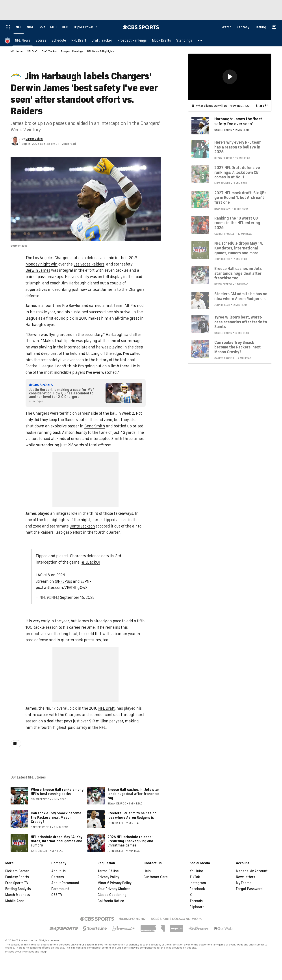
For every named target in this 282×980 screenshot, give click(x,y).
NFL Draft (32, 51)
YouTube (196, 871)
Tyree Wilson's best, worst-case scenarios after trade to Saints (241, 322)
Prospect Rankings (72, 51)
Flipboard (197, 907)
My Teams (244, 883)
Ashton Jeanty (75, 432)
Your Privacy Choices (114, 889)
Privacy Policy (108, 877)
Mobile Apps (15, 901)
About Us (58, 871)
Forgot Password (249, 889)
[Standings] (184, 40)
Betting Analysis (18, 889)
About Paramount (65, 883)
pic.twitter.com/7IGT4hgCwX (62, 588)
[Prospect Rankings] (132, 40)
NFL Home (17, 51)
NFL (102, 727)
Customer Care (156, 877)
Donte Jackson (82, 526)
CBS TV (57, 895)
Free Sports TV (17, 883)
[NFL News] (23, 40)
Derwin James (38, 270)
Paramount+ (61, 889)
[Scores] (41, 40)
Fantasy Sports (17, 877)
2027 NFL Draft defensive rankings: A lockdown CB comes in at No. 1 (237, 172)
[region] (230, 77)
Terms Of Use (108, 871)
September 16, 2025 (77, 597)
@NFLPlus (63, 581)
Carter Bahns (34, 139)
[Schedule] (59, 40)
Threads (196, 901)
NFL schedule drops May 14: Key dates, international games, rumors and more (239, 248)
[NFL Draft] (79, 40)
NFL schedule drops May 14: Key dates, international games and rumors (57, 841)
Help (147, 871)
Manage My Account (252, 871)
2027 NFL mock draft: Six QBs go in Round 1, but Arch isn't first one (240, 197)
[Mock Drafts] (161, 40)
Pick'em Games (17, 871)
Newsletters (246, 877)
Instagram (198, 883)
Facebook (197, 889)
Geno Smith (95, 426)
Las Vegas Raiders (89, 264)
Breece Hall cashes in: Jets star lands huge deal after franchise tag (133, 794)
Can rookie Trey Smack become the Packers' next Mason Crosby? (56, 817)
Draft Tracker (49, 51)
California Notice (111, 901)
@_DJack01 (91, 562)
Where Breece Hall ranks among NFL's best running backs (57, 792)
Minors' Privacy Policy (115, 883)
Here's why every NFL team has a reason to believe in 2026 (238, 147)
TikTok (195, 877)
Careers (58, 877)
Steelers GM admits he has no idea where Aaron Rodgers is (132, 815)
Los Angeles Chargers (52, 258)
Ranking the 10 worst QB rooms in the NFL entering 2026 (237, 223)
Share (260, 105)
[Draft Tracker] (102, 40)
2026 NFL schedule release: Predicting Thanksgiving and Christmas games (130, 841)
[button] (200, 40)
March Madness (18, 895)
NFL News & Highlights (101, 51)
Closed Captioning (112, 895)
